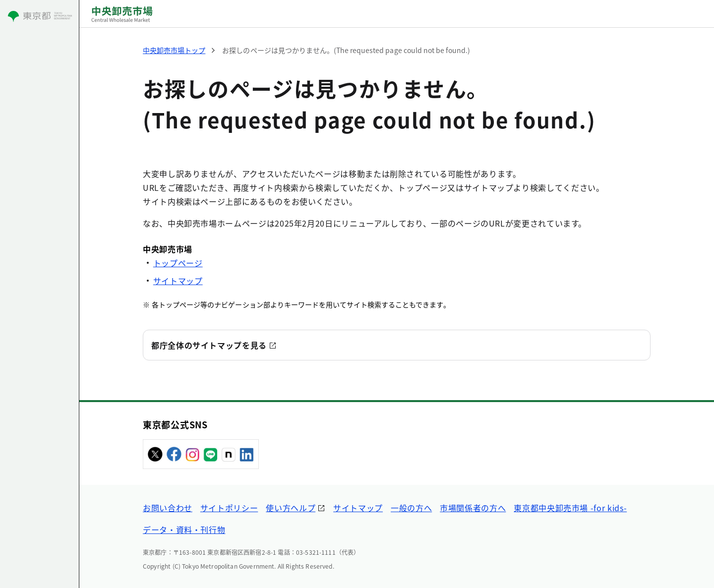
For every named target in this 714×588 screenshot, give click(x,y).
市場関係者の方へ (473, 508)
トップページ (178, 263)
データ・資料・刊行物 (184, 529)
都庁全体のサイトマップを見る (209, 345)
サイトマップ (178, 281)
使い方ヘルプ (291, 508)
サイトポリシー (229, 508)
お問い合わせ (168, 508)
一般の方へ (411, 508)
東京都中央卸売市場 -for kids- (570, 508)
